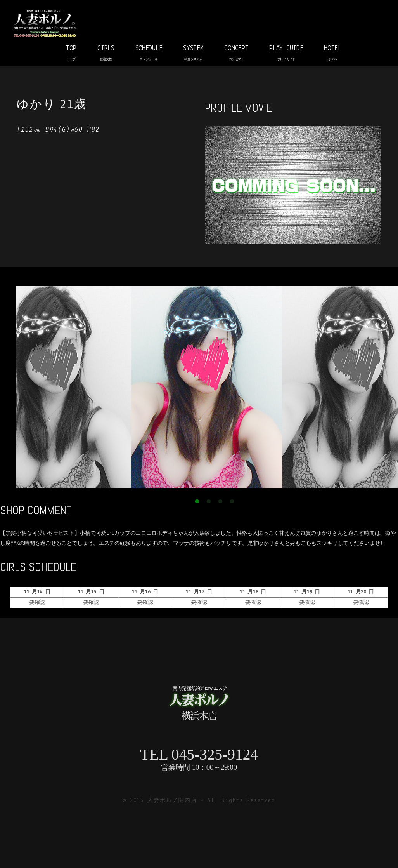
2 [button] (209, 502)
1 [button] (197, 502)
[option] (207, 387)
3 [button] (220, 502)
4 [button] (232, 502)
